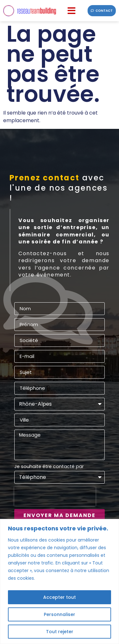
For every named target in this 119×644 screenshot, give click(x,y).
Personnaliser (60, 614)
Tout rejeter (60, 632)
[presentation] (55, 496)
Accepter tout (60, 597)
